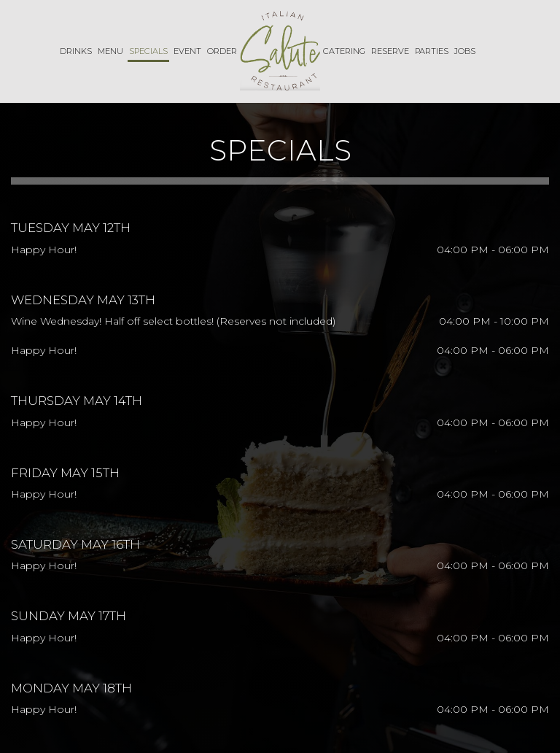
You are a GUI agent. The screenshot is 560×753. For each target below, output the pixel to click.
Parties (432, 51)
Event (187, 51)
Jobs (465, 51)
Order (222, 51)
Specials (148, 51)
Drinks (76, 51)
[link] (280, 51)
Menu (110, 51)
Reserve (390, 51)
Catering (344, 51)
